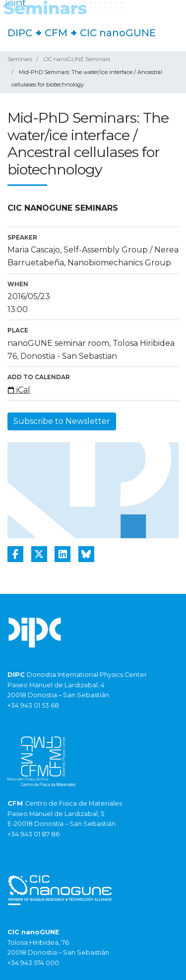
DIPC (20, 33)
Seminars (20, 59)
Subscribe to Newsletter (62, 421)
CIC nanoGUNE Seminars (77, 59)
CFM (56, 33)
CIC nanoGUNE (118, 33)
